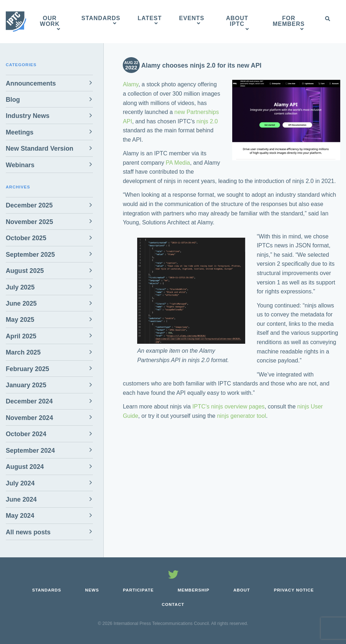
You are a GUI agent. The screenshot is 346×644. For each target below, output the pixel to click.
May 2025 (20, 320)
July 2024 (20, 483)
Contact (173, 604)
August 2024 (25, 467)
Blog (13, 100)
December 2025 (29, 205)
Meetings (20, 132)
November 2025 (29, 222)
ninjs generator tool (242, 416)
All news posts (28, 532)
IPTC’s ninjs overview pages (228, 407)
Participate (138, 590)
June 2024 (21, 499)
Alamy (131, 84)
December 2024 (29, 401)
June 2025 (21, 303)
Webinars (20, 165)
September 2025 (30, 255)
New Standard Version (40, 149)
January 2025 (26, 385)
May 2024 (20, 516)
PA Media (178, 163)
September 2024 (30, 451)
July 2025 (20, 287)
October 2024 (26, 434)
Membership (193, 590)
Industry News (28, 116)
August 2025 (25, 271)
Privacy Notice (294, 590)
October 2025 (26, 238)
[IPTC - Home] (16, 22)
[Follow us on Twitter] (173, 576)
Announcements (31, 83)
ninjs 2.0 (207, 121)
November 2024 (29, 418)
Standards (47, 590)
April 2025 (21, 336)
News (92, 590)
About (242, 590)
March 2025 (23, 352)
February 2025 (27, 369)
